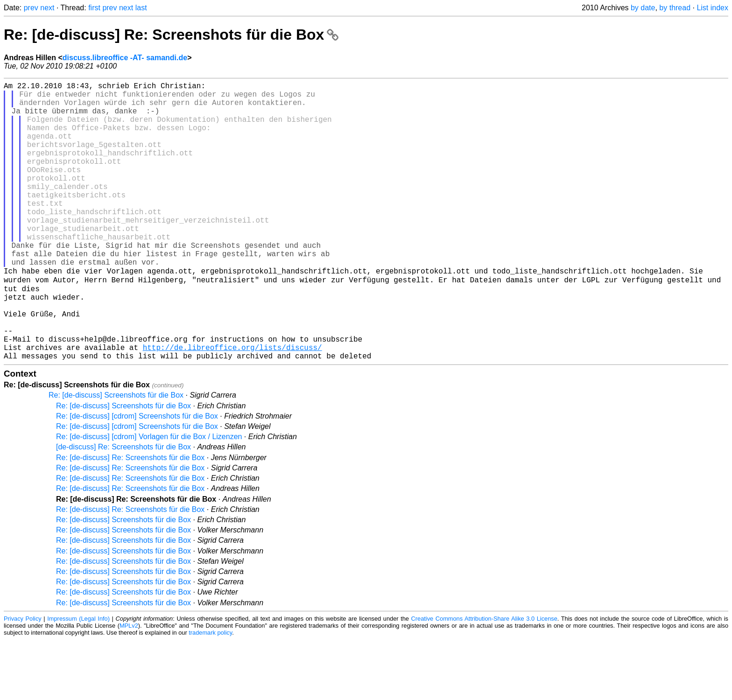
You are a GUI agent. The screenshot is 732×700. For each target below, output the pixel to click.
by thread (675, 8)
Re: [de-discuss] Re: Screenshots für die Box (171, 35)
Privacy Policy (23, 679)
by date (643, 8)
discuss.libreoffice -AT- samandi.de (125, 58)
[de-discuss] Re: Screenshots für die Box (123, 507)
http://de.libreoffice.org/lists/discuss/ (232, 406)
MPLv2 (129, 686)
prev (31, 8)
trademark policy (210, 693)
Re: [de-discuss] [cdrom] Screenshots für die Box (137, 476)
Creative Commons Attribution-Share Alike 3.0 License (484, 679)
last (141, 8)
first (94, 8)
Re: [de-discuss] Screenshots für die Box (116, 455)
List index (712, 8)
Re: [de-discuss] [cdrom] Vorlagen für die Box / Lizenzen (149, 497)
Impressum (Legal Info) (78, 679)
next (47, 8)
